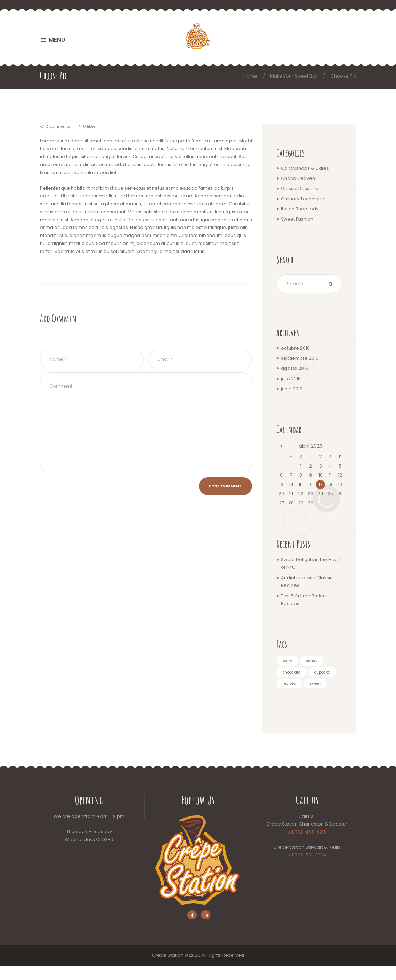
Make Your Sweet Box (293, 76)
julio (291, 379)
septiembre (300, 359)
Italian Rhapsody (300, 209)
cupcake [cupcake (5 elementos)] (292, 685)
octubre (295, 348)
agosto (294, 369)
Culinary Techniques (304, 199)
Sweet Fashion (297, 219)
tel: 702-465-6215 (307, 845)
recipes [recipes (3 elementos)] (322, 685)
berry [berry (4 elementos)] (288, 661)
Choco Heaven (298, 178)
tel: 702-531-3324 (307, 868)
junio (292, 389)
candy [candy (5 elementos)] (313, 661)
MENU (57, 40)
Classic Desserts (300, 188)
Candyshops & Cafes (305, 168)
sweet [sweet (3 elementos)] (289, 696)
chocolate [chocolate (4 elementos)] (293, 673)
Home (250, 76)
